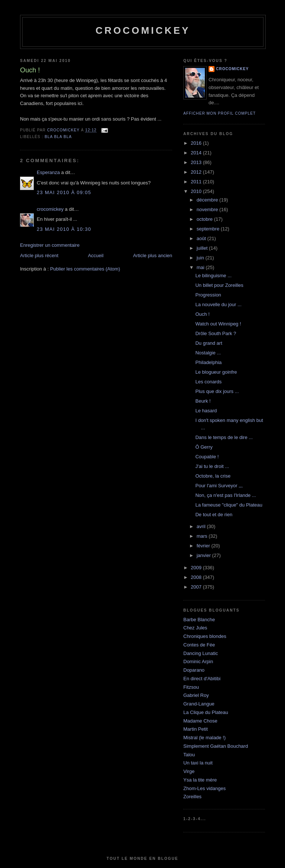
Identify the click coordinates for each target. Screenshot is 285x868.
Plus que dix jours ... (217, 391)
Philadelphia (208, 362)
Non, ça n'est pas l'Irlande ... (225, 495)
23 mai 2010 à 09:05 (64, 192)
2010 (197, 191)
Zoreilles (192, 797)
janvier (204, 555)
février (204, 546)
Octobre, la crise (213, 476)
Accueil (96, 256)
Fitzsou (191, 687)
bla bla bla (58, 137)
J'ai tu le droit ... (212, 466)
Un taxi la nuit (198, 763)
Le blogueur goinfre (216, 372)
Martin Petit (196, 729)
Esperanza (48, 172)
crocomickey (143, 30)
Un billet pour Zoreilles (219, 285)
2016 (197, 143)
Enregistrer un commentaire (50, 245)
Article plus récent (39, 256)
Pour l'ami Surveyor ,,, (219, 486)
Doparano (194, 670)
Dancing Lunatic (201, 653)
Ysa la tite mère (200, 780)
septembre (209, 229)
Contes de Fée (199, 645)
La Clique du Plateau (206, 712)
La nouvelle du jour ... (218, 304)
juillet (203, 248)
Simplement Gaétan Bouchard (216, 746)
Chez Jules (195, 628)
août (202, 238)
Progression (208, 295)
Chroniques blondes (205, 636)
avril (202, 526)
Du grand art (209, 343)
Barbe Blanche (199, 620)
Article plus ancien (153, 256)
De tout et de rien (214, 515)
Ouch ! (202, 314)
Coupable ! (207, 457)
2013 (197, 162)
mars (203, 536)
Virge (189, 771)
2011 (197, 182)
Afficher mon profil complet (220, 113)
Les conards (208, 382)
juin (201, 258)
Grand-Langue (199, 704)
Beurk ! (203, 401)
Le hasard (206, 411)
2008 (197, 577)
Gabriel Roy (196, 695)
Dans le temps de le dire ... (224, 437)
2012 (197, 172)
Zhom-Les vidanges (204, 788)
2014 (197, 153)
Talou (189, 755)
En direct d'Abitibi (202, 679)
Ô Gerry (204, 447)
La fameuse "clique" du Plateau (229, 505)
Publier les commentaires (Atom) (85, 269)
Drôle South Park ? (216, 333)
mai (201, 267)
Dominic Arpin (198, 661)
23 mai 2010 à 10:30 (64, 229)
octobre (205, 219)
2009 (197, 568)
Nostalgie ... (208, 353)
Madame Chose (200, 721)
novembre (208, 209)
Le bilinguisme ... (213, 276)
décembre (208, 200)
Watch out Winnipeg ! (218, 324)
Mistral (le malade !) (204, 738)
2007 (197, 587)
